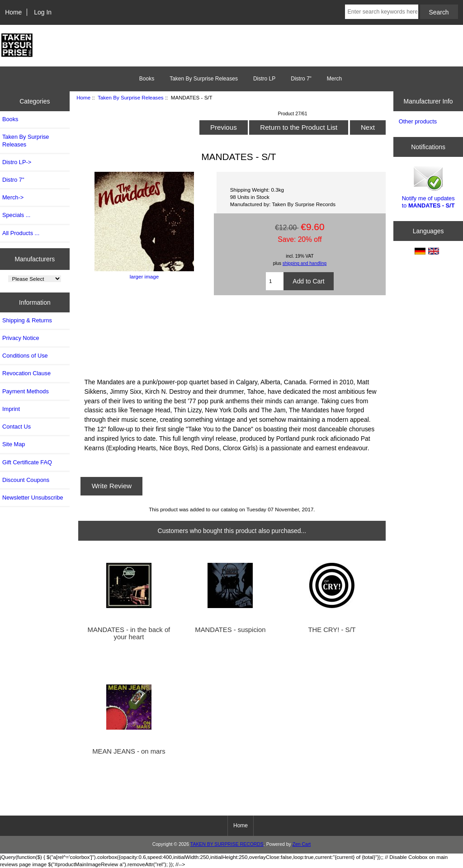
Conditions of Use (25, 356)
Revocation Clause (26, 373)
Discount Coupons (26, 480)
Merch (334, 79)
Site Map (14, 444)
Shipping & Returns (27, 320)
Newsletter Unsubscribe (33, 498)
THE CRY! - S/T (332, 630)
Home (13, 12)
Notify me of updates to (428, 186)
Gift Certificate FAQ (27, 462)
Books (147, 79)
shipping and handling (305, 263)
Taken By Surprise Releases (131, 97)
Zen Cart (302, 844)
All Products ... (21, 233)
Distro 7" (301, 79)
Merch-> (13, 197)
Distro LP (264, 79)
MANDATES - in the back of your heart (129, 633)
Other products (418, 121)
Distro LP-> (17, 162)
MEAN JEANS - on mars (129, 751)
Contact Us (17, 427)
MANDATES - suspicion (230, 630)
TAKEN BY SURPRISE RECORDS (227, 844)
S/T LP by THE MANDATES (232, 335)
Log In (43, 12)
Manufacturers (35, 259)
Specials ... (16, 215)
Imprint (11, 409)
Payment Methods (26, 391)
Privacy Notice (21, 338)
